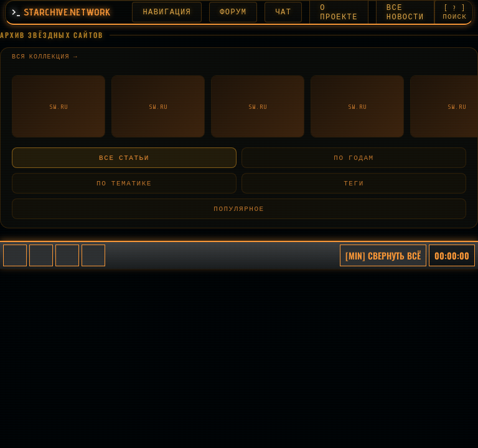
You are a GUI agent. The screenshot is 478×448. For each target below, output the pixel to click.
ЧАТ (285, 12)
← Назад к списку (56, 135)
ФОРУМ (235, 12)
